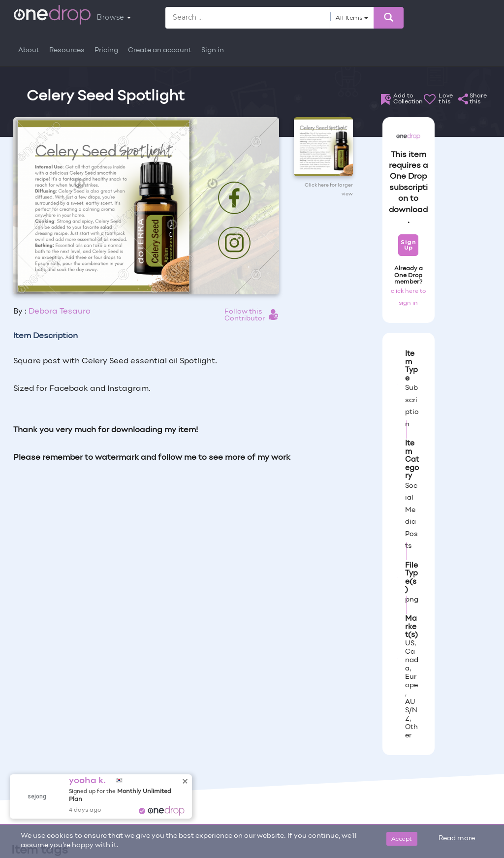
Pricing (106, 50)
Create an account (160, 50)
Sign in (213, 50)
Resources (67, 50)
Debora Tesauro (60, 312)
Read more (457, 839)
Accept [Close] (402, 839)
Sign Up (408, 245)
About (29, 50)
